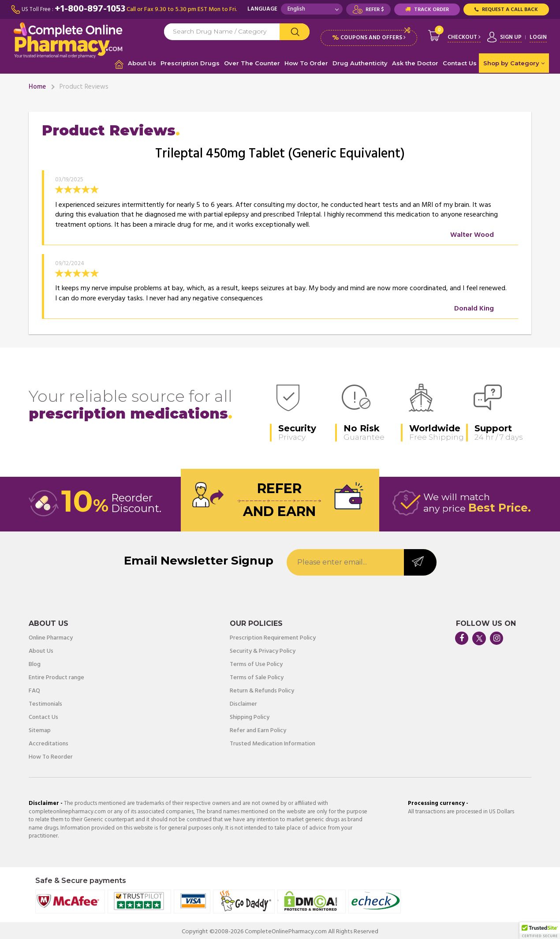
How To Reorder (51, 755)
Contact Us (460, 60)
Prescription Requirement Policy (273, 636)
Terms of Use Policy (256, 662)
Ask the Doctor (415, 60)
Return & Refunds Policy (262, 688)
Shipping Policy (250, 715)
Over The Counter (252, 60)
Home (37, 84)
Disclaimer (243, 702)
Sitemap (40, 728)
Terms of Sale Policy (257, 675)
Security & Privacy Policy (263, 649)
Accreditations (49, 741)
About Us (142, 60)
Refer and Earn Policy (258, 728)
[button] (540, 931)
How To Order (306, 60)
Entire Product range (56, 675)
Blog (35, 662)
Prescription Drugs (190, 60)
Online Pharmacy (51, 636)
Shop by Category (514, 60)
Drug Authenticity (360, 60)
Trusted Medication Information (273, 741)
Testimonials (45, 702)
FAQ (34, 688)
